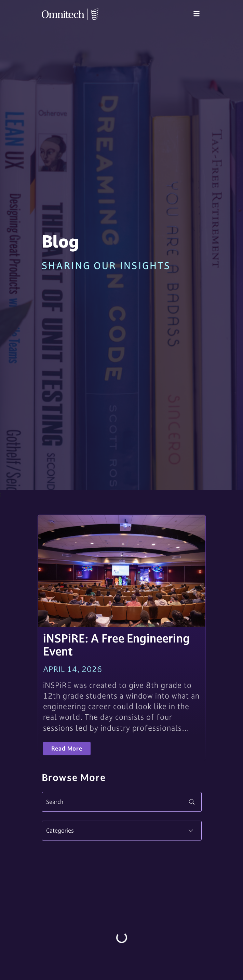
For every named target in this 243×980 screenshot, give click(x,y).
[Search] (122, 802)
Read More (67, 749)
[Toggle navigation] (197, 14)
